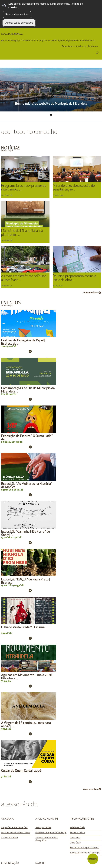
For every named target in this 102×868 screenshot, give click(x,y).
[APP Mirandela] (51, 626)
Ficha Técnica (43, 760)
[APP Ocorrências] (51, 631)
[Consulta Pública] (17, 582)
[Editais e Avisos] (85, 577)
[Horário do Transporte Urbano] (85, 592)
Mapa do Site (59, 760)
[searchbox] (80, 46)
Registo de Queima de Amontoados (20, 719)
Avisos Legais (28, 760)
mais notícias (91, 293)
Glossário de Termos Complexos (51, 765)
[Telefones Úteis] (85, 572)
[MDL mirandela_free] (51, 616)
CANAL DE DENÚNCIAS (12, 34)
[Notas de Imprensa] (17, 626)
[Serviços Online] (51, 572)
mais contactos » (85, 689)
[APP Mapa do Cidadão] (51, 636)
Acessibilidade (74, 760)
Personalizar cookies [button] (17, 14)
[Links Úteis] (85, 587)
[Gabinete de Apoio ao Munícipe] (51, 577)
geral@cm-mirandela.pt (20, 710)
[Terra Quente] (51, 621)
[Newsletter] (17, 616)
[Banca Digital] (17, 621)
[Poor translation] (12, 805)
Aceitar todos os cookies (19, 23)
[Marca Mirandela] (17, 631)
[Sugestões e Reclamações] (17, 572)
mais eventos (90, 534)
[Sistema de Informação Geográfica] (51, 583)
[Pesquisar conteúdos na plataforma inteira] (97, 53)
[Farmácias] (85, 582)
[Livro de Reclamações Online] (17, 577)
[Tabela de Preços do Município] (85, 597)
